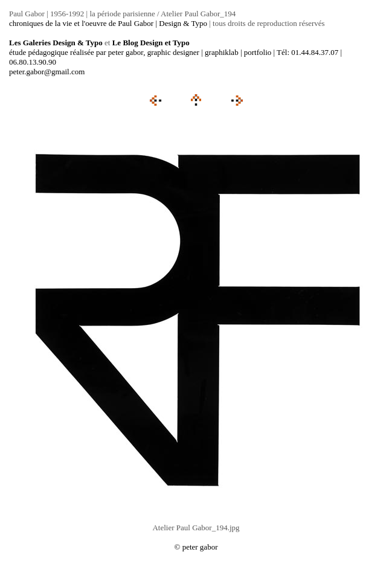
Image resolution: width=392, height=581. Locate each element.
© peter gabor (196, 547)
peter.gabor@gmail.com (47, 72)
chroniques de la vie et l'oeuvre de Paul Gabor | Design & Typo (108, 23)
